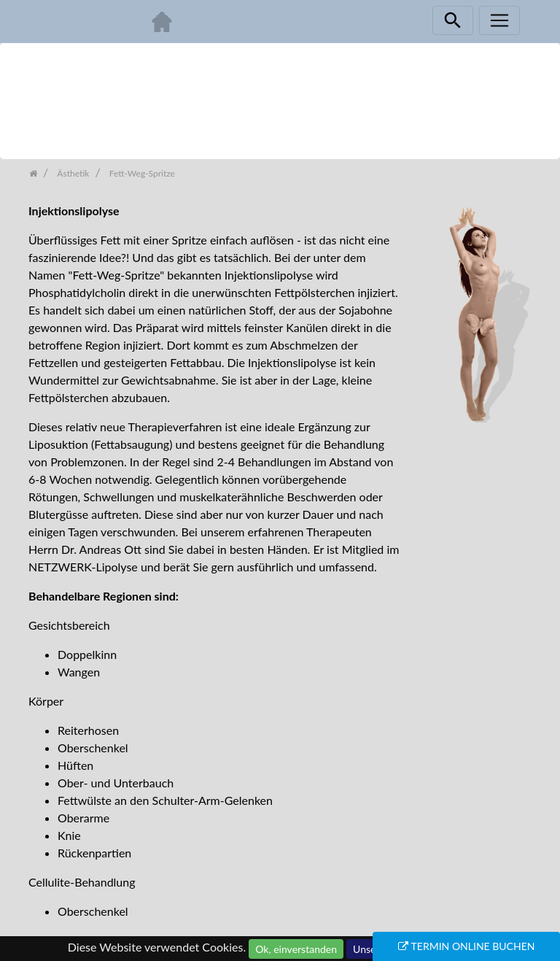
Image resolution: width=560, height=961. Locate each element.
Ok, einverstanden (296, 949)
